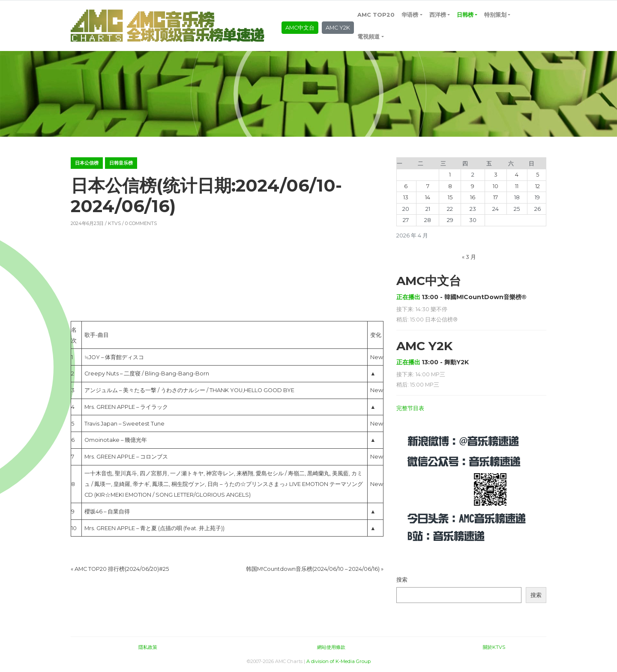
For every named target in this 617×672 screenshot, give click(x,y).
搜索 (402, 580)
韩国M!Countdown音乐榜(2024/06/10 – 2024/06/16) (313, 569)
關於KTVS (494, 647)
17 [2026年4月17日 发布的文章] (496, 197)
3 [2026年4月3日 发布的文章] (496, 175)
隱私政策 (148, 647)
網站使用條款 (331, 647)
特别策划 (495, 15)
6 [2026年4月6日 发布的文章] (406, 186)
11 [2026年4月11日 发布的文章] (517, 186)
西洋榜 (438, 15)
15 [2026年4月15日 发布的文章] (450, 197)
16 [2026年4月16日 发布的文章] (473, 197)
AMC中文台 (300, 28)
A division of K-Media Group (338, 661)
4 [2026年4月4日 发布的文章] (517, 175)
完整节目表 (410, 408)
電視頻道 (368, 37)
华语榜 (410, 15)
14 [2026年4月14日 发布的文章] (428, 197)
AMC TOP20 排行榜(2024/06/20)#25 (122, 569)
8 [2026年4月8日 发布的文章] (450, 186)
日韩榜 (465, 15)
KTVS (114, 223)
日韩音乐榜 (121, 163)
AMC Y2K (338, 28)
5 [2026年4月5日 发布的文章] (538, 175)
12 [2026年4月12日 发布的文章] (538, 186)
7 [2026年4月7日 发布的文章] (428, 186)
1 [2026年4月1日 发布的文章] (450, 175)
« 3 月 (469, 257)
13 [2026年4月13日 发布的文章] (406, 197)
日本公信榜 (87, 163)
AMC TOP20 (376, 15)
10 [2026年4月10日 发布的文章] (496, 186)
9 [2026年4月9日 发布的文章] (473, 186)
